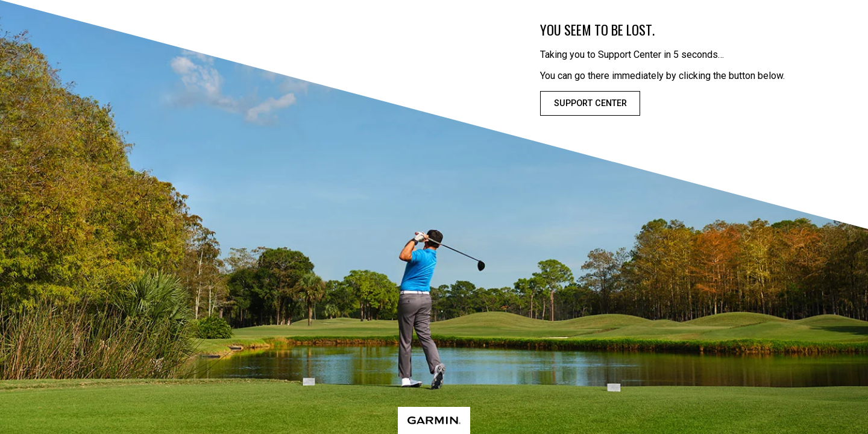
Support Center (590, 103)
